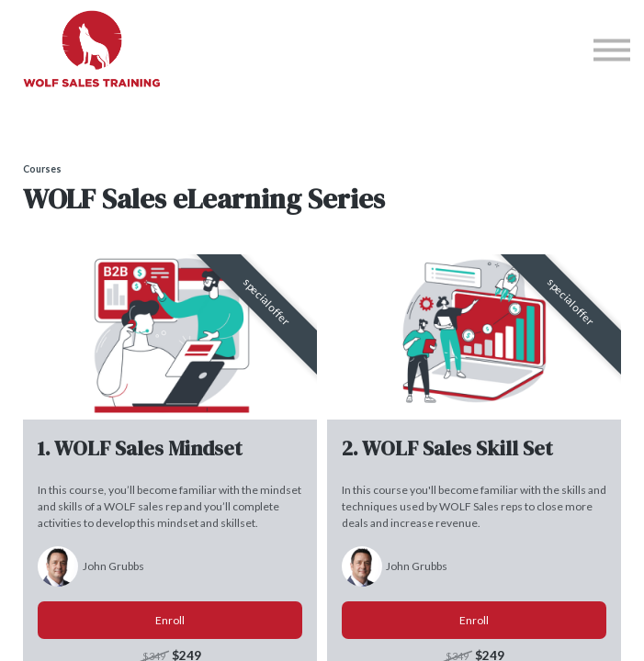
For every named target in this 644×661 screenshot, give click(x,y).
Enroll (170, 620)
